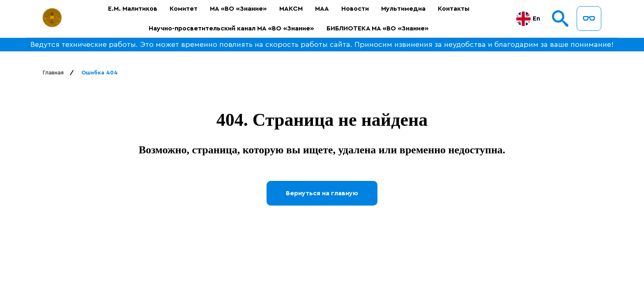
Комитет (184, 9)
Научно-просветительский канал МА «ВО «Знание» (231, 28)
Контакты (454, 9)
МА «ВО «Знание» (238, 9)
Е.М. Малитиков (133, 9)
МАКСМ (291, 9)
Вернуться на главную (322, 193)
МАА (322, 9)
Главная (53, 73)
